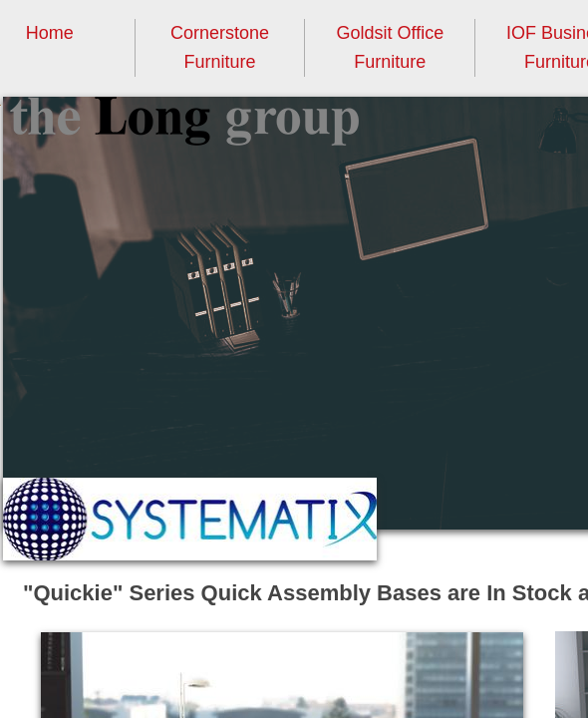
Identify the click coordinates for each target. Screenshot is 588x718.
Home (50, 33)
